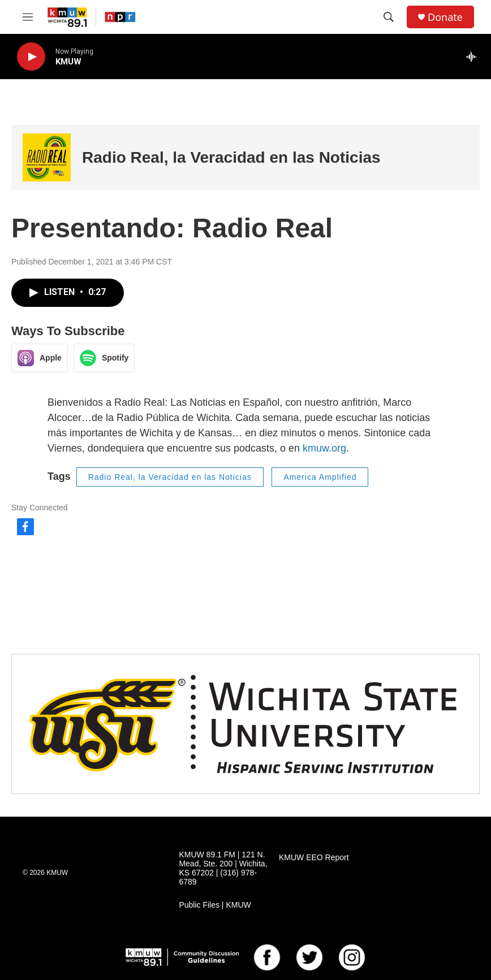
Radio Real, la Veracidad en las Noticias (231, 157)
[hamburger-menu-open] (28, 17)
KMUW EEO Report (314, 858)
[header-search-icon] (389, 17)
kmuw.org (324, 448)
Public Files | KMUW (215, 905)
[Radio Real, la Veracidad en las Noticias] (47, 157)
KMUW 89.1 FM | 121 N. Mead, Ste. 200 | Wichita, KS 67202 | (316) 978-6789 (223, 868)
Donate (445, 17)
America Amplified (320, 477)
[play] (31, 57)
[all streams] (474, 57)
